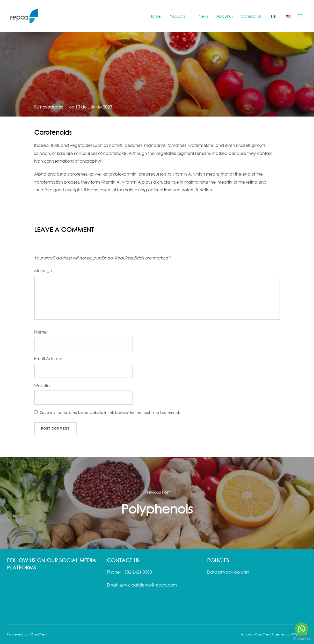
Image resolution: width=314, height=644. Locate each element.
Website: (42, 386)
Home (155, 16)
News (204, 16)
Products (180, 16)
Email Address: (48, 359)
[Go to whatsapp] (302, 629)
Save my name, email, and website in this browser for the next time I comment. (110, 412)
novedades (51, 107)
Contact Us (251, 16)
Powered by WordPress (27, 634)
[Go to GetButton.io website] (302, 639)
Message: (44, 271)
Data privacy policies (228, 572)
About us (225, 16)
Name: (41, 332)
